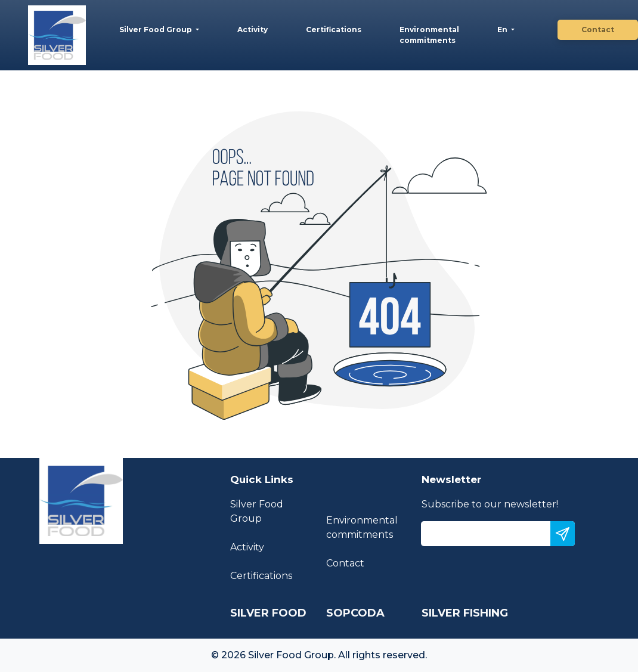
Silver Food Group (157, 30)
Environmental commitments (429, 35)
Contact (598, 30)
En (503, 30)
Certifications (334, 30)
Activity (253, 30)
